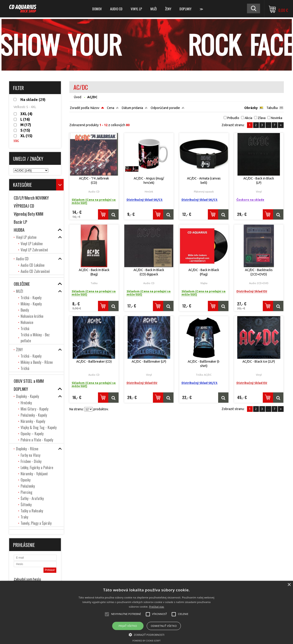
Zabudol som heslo (27, 579)
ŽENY (168, 9)
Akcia (248, 118)
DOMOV (97, 9)
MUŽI (154, 9)
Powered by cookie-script (147, 641)
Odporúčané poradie (165, 108)
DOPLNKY (185, 9)
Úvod (78, 97)
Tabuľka (272, 108)
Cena (111, 108)
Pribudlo (233, 118)
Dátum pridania (132, 108)
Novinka (277, 118)
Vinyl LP (136, 9)
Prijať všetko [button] (128, 626)
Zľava (262, 118)
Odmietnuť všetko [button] (164, 626)
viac (16, 140)
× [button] (289, 585)
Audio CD (116, 9)
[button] (147, 634)
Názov (95, 108)
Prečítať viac (157, 607)
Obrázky (251, 108)
